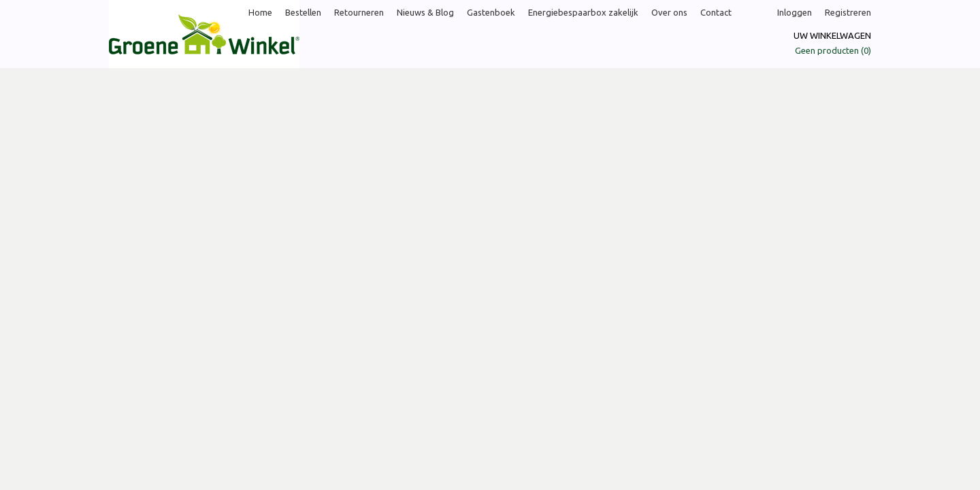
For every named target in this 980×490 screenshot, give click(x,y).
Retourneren (359, 12)
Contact (716, 12)
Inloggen (795, 12)
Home (260, 12)
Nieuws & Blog (425, 12)
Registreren (848, 12)
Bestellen (303, 12)
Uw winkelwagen (832, 35)
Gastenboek (491, 12)
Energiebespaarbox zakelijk (583, 12)
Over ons (669, 12)
